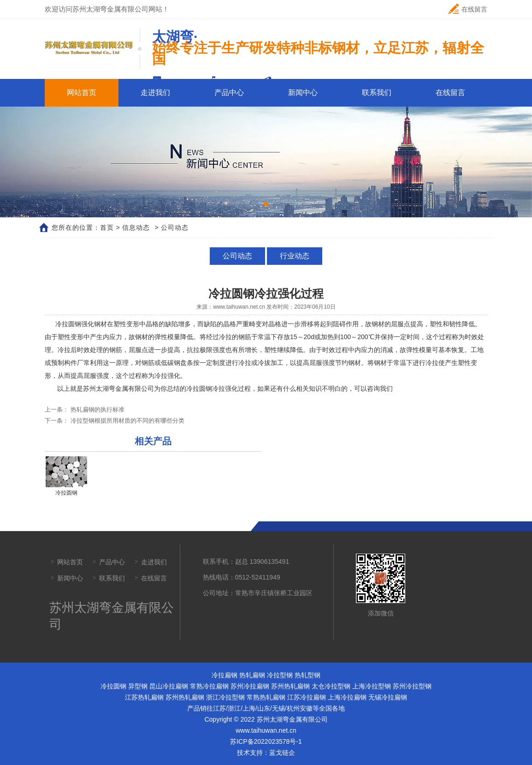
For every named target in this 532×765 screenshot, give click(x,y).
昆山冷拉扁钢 (169, 686)
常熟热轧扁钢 (266, 697)
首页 (107, 227)
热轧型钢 (307, 675)
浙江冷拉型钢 (225, 697)
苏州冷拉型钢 (412, 686)
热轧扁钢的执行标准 (97, 409)
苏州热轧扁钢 (290, 686)
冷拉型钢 (280, 675)
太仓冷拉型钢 (331, 686)
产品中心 (229, 93)
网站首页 (82, 93)
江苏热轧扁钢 (144, 697)
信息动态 (136, 227)
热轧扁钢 (252, 675)
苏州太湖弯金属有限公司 (118, 388)
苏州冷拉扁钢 (250, 686)
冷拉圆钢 (113, 686)
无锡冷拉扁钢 (388, 697)
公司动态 (238, 256)
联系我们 (377, 93)
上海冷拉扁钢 (347, 697)
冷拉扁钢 (225, 675)
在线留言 (468, 9)
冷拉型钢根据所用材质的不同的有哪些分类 (127, 421)
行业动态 (294, 256)
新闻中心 (303, 93)
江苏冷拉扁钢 (307, 697)
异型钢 (138, 686)
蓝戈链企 (282, 753)
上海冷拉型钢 (372, 686)
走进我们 (155, 93)
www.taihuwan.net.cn (239, 307)
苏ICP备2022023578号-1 (266, 741)
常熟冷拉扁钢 (209, 686)
